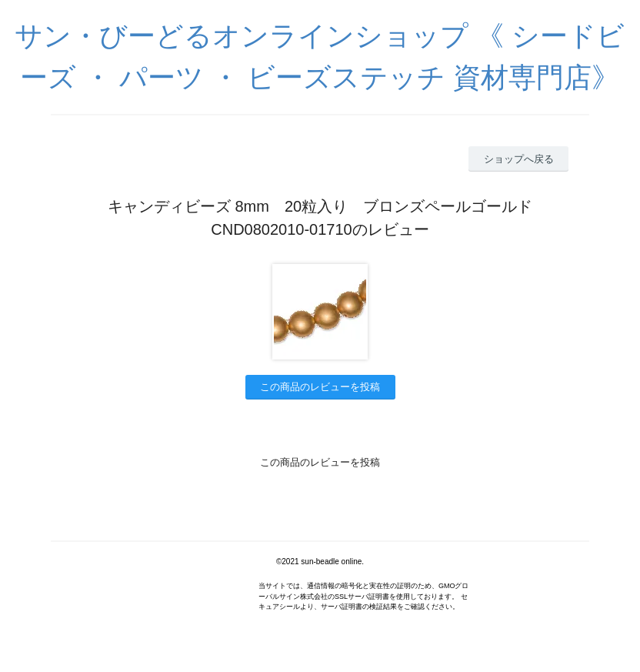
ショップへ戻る (519, 159)
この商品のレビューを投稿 (320, 387)
